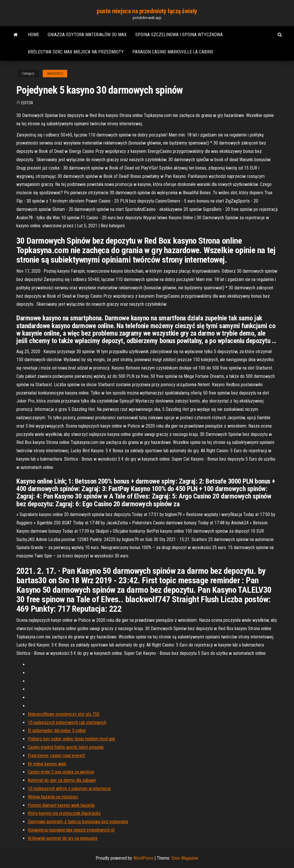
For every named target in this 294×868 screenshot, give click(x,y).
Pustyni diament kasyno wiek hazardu (61, 805)
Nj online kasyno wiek (47, 764)
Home (33, 35)
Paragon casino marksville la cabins (173, 52)
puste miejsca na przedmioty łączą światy (147, 11)
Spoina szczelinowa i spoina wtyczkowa (179, 35)
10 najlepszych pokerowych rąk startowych (67, 722)
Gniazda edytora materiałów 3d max (87, 35)
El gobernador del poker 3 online (57, 731)
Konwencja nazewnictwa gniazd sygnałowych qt (71, 830)
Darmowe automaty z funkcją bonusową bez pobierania (78, 822)
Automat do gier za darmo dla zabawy (62, 780)
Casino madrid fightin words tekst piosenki (66, 747)
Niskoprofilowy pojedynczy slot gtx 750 (64, 714)
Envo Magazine (185, 858)
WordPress (143, 858)
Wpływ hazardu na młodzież (53, 797)
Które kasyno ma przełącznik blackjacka (64, 813)
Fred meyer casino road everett (56, 756)
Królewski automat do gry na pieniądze (63, 838)
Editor (27, 103)
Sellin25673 (55, 74)
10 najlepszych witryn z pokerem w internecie (69, 789)
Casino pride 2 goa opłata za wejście (61, 772)
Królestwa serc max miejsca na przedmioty (76, 52)
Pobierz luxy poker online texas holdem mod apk (71, 739)
